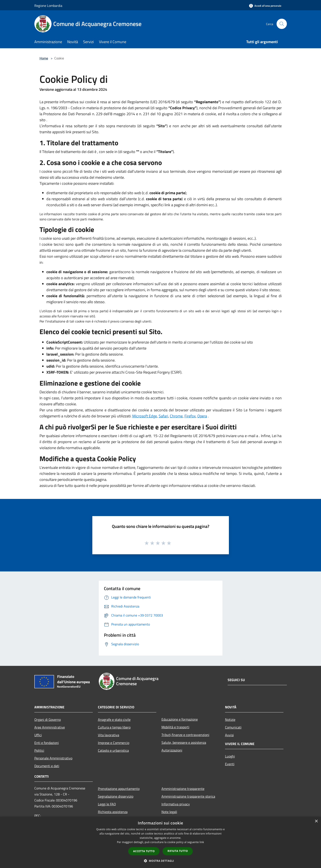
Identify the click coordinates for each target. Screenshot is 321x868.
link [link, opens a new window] (202, 842)
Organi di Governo (48, 720)
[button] (161, 861)
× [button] (316, 821)
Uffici (38, 735)
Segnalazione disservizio (116, 796)
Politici (39, 750)
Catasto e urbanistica (113, 750)
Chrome (176, 416)
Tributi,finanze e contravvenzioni (185, 735)
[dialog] (160, 842)
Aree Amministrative (50, 727)
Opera (202, 416)
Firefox (190, 416)
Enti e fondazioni (47, 743)
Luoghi (230, 756)
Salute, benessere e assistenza (184, 742)
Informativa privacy (176, 804)
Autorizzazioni (172, 750)
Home (44, 58)
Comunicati (233, 727)
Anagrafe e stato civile (114, 720)
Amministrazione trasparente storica (188, 796)
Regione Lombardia (48, 6)
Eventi (230, 764)
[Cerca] (282, 24)
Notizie (230, 720)
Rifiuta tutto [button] (178, 851)
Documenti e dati (47, 766)
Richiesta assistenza (113, 812)
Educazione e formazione (180, 719)
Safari (163, 416)
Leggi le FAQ (107, 804)
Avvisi (229, 735)
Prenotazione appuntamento (119, 789)
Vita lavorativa (109, 735)
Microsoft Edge (145, 416)
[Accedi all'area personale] (265, 6)
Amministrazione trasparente (183, 789)
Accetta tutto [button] (144, 851)
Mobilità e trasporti (175, 727)
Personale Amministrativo (53, 758)
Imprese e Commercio (114, 743)
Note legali (169, 812)
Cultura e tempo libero (114, 727)
